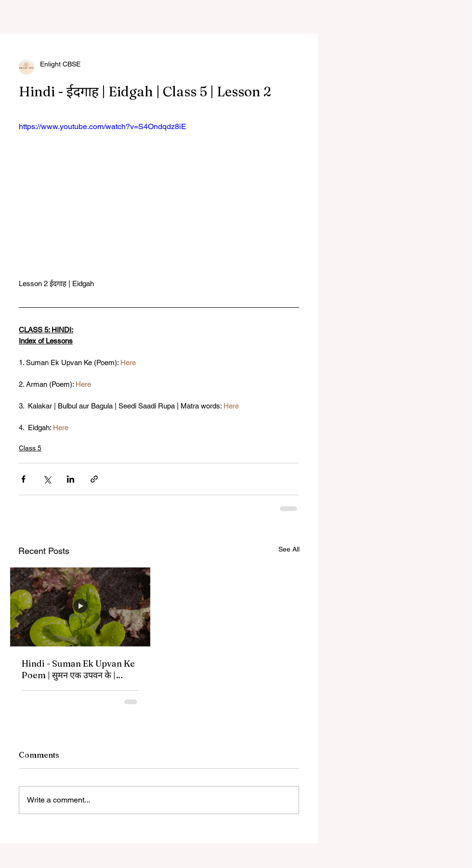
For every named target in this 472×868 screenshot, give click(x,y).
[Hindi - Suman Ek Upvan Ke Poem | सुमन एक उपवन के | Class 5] (80, 607)
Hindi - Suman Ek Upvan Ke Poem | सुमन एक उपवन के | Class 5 (78, 669)
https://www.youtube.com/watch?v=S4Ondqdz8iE (103, 126)
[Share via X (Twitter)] (47, 479)
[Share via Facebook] (23, 479)
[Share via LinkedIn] (71, 479)
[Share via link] (94, 479)
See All (289, 549)
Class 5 (30, 448)
